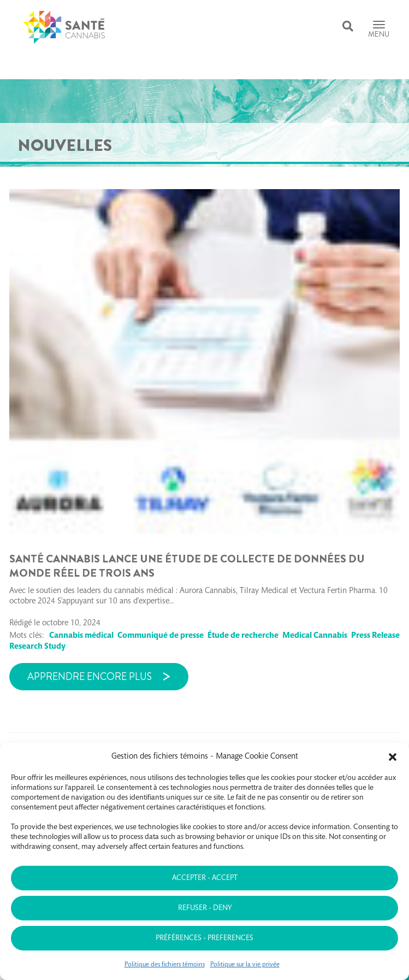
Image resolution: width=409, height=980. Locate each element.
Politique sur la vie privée (245, 965)
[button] (393, 757)
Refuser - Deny (205, 908)
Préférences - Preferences (204, 938)
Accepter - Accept (205, 878)
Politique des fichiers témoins (165, 965)
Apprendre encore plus (90, 677)
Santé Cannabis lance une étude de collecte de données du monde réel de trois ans (187, 566)
